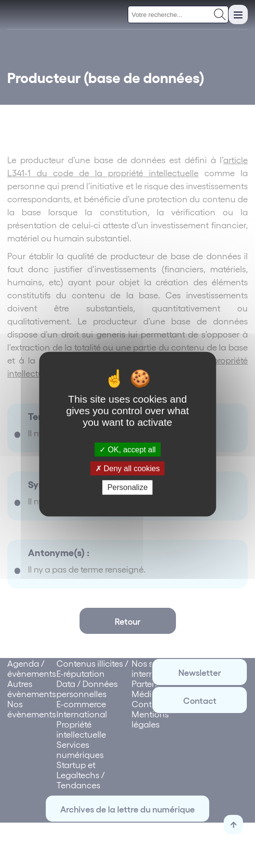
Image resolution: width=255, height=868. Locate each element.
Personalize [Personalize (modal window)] (128, 487)
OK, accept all (127, 450)
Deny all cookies (128, 469)
